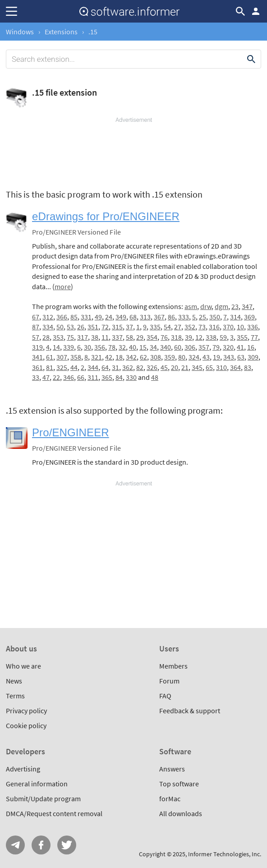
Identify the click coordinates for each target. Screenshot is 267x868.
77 (254, 337)
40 (133, 347)
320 (228, 347)
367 (159, 317)
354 (152, 337)
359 (170, 357)
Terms (15, 696)
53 (70, 327)
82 (140, 367)
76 (164, 337)
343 (229, 357)
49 (98, 317)
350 (215, 317)
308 (156, 357)
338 (211, 337)
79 (216, 347)
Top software (179, 784)
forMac (170, 799)
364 (235, 367)
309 (253, 357)
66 (81, 377)
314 (235, 317)
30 (87, 347)
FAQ (165, 696)
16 (251, 347)
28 (46, 337)
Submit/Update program (43, 799)
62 (143, 357)
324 (194, 357)
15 (143, 347)
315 (117, 327)
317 (83, 337)
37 (129, 327)
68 (133, 317)
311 (93, 377)
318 (176, 337)
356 (100, 347)
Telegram (15, 845)
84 (119, 377)
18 (119, 357)
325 (62, 367)
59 (223, 337)
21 (185, 367)
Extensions (61, 32)
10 (240, 327)
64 (105, 367)
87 (36, 327)
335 (155, 327)
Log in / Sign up (256, 11)
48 (155, 377)
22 (56, 377)
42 (109, 357)
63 (241, 357)
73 (202, 327)
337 (117, 337)
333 (184, 317)
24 (109, 317)
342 (131, 357)
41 (240, 347)
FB (41, 845)
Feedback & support (190, 711)
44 (74, 367)
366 (62, 317)
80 (182, 357)
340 (166, 347)
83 (248, 367)
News (14, 681)
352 (190, 327)
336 (253, 327)
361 (37, 367)
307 (62, 357)
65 (209, 367)
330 (131, 377)
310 (221, 367)
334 (48, 327)
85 (74, 317)
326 (152, 367)
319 (37, 347)
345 (197, 367)
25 (203, 317)
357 (204, 347)
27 (178, 327)
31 (115, 367)
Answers (172, 769)
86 (171, 317)
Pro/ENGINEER (71, 432)
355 (242, 337)
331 (86, 317)
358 (76, 357)
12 (199, 337)
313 (145, 317)
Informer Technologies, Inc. (225, 854)
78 (112, 347)
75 (70, 337)
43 (206, 357)
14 (56, 347)
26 (81, 327)
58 (129, 337)
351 (93, 327)
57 (36, 337)
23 (235, 306)
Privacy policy (26, 711)
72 (105, 327)
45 (164, 367)
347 (247, 306)
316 (214, 327)
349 (121, 317)
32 (122, 347)
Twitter (67, 845)
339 (69, 347)
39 (189, 337)
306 (190, 347)
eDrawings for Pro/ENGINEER (106, 216)
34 (153, 347)
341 (37, 357)
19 (216, 357)
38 (95, 337)
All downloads (181, 813)
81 (50, 367)
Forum (169, 681)
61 (50, 357)
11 (105, 337)
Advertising (23, 769)
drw (206, 306)
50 (60, 327)
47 (46, 377)
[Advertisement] (133, 151)
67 (36, 317)
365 (107, 377)
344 (93, 367)
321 (97, 357)
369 (249, 317)
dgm (221, 306)
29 (140, 337)
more (63, 286)
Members (173, 666)
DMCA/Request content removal (54, 813)
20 (175, 367)
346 (69, 377)
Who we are (23, 666)
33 (36, 377)
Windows (20, 32)
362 (128, 367)
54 (167, 327)
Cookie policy (26, 725)
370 (228, 327)
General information (37, 784)
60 (178, 347)
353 (58, 337)
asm (191, 306)
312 (48, 317)
